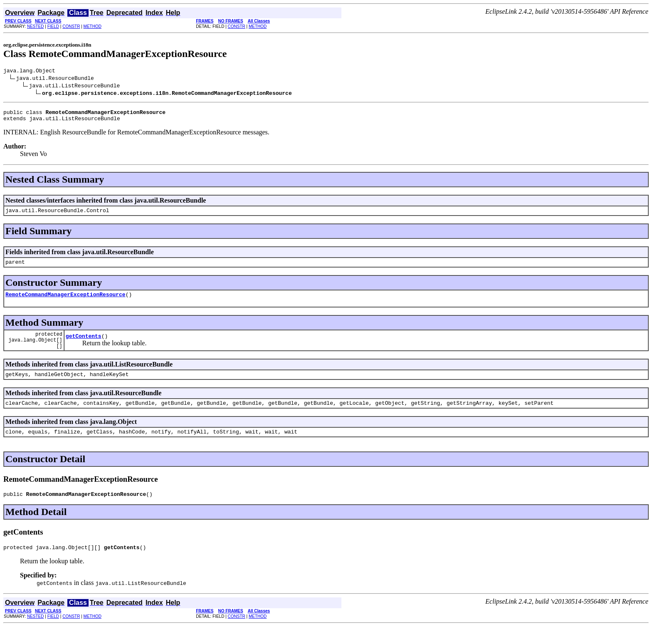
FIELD (53, 26)
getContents (84, 346)
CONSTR (71, 26)
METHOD (93, 26)
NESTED (36, 26)
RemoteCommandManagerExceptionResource (65, 302)
